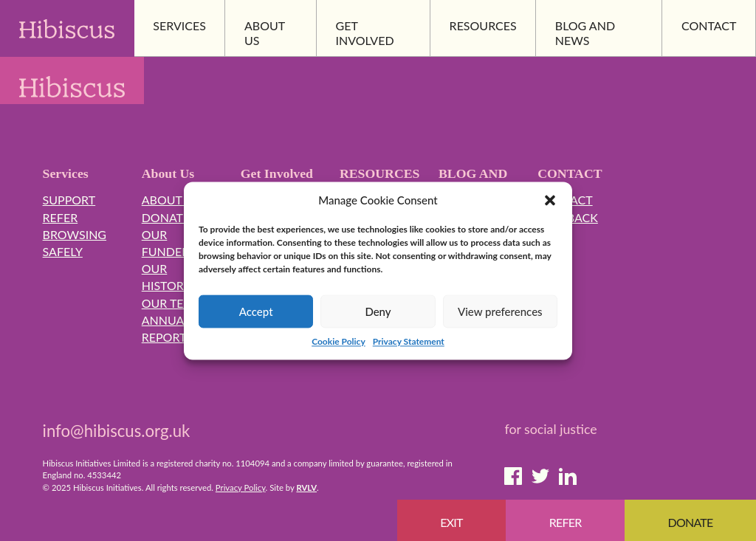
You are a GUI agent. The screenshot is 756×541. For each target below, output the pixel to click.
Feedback (568, 217)
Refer (61, 217)
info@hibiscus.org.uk (117, 431)
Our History (166, 277)
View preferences (500, 311)
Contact (565, 200)
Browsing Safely (75, 243)
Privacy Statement (409, 342)
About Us (171, 200)
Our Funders (169, 243)
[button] (550, 201)
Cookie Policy (339, 342)
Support (69, 200)
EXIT (451, 522)
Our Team (172, 303)
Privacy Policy (241, 487)
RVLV (306, 487)
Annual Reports (167, 328)
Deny (378, 311)
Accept (256, 311)
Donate (166, 217)
